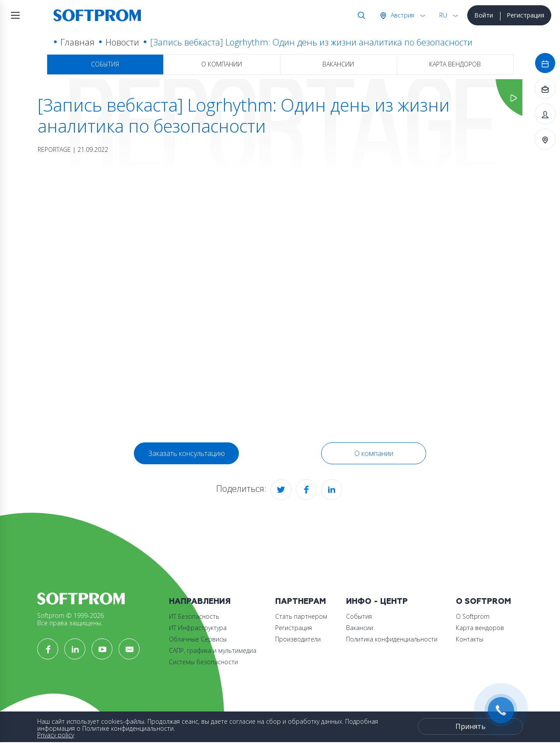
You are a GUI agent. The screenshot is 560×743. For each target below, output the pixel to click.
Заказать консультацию (187, 453)
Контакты (470, 639)
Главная (77, 42)
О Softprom (483, 601)
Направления (200, 601)
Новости (122, 42)
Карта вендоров (455, 64)
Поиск (360, 15)
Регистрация (525, 15)
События (105, 64)
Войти (484, 15)
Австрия (402, 15)
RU (443, 15)
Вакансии (338, 64)
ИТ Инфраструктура (198, 628)
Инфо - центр (377, 601)
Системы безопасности (203, 662)
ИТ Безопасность (194, 616)
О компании (222, 64)
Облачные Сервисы (198, 639)
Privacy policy (56, 735)
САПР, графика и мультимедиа (213, 650)
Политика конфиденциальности (392, 639)
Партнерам (301, 601)
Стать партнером (301, 616)
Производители (298, 639)
